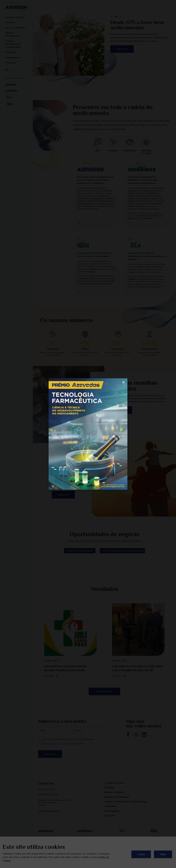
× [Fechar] (123, 382)
